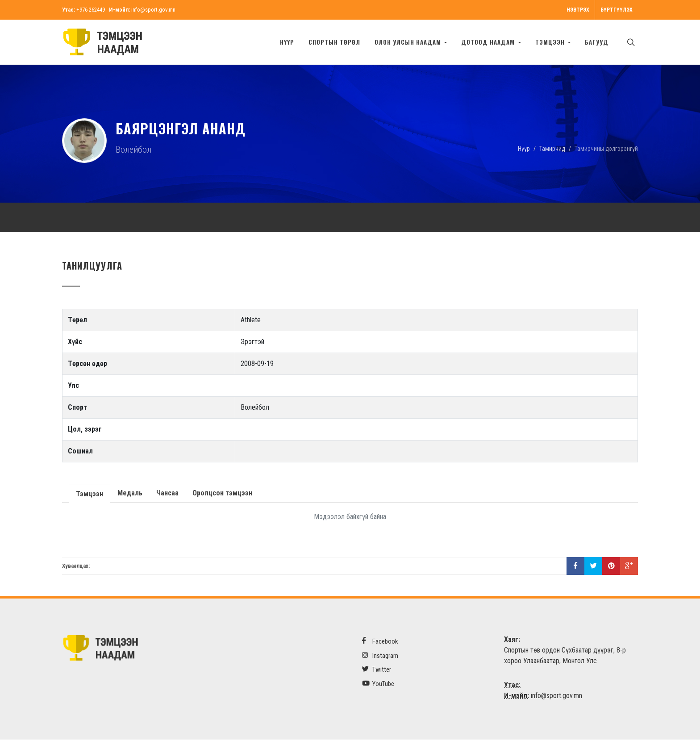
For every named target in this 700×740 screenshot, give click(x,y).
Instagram (380, 656)
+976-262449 (91, 10)
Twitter (377, 670)
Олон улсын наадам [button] (409, 42)
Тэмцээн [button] (551, 42)
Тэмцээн (89, 493)
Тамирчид (552, 149)
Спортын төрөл (334, 42)
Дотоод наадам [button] (489, 42)
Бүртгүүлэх (617, 10)
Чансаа (167, 493)
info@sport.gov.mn (153, 10)
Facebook (380, 642)
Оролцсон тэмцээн (221, 493)
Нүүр (287, 42)
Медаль (129, 493)
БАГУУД (597, 42)
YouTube (378, 684)
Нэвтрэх (578, 10)
